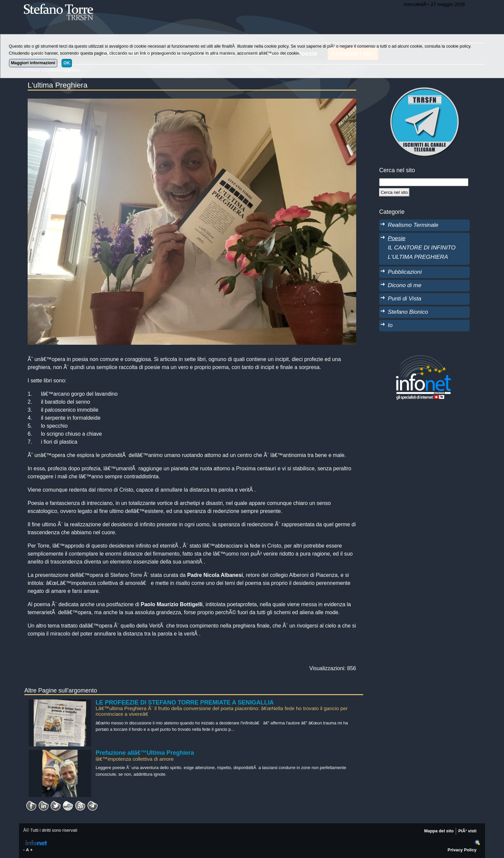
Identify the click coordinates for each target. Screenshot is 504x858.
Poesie (397, 238)
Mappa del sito (439, 831)
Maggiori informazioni (33, 63)
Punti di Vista (404, 298)
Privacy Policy (462, 850)
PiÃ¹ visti (468, 831)
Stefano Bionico (408, 312)
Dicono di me (405, 285)
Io (390, 325)
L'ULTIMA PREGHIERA (418, 257)
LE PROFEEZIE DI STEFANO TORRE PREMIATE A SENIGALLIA (185, 702)
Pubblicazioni (405, 272)
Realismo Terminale (413, 225)
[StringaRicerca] (424, 182)
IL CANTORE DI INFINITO (422, 247)
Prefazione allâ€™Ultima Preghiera (145, 753)
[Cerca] (394, 192)
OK (67, 63)
